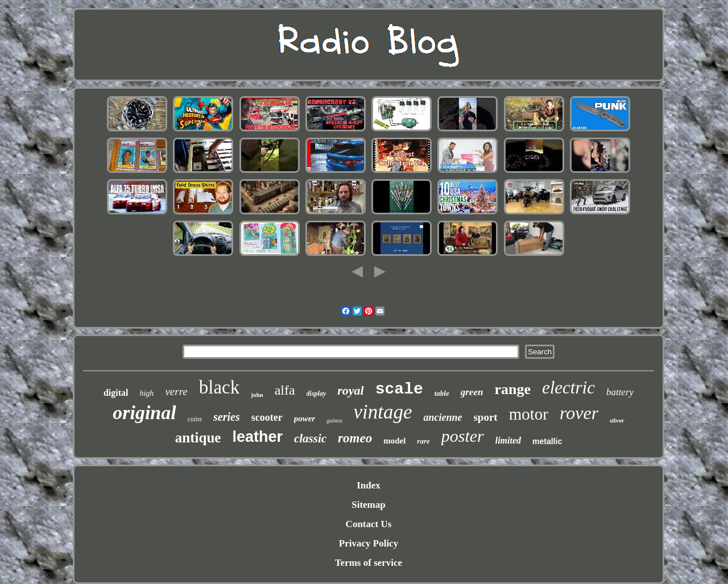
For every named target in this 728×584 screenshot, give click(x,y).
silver (617, 420)
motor (529, 414)
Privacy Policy (369, 543)
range (512, 389)
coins (195, 419)
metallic (547, 441)
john (257, 395)
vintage (382, 412)
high (146, 393)
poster (463, 436)
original (144, 413)
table (442, 393)
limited (508, 440)
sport (485, 417)
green (472, 392)
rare (423, 441)
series (227, 417)
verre (176, 392)
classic (310, 438)
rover (579, 413)
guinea (334, 421)
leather (257, 437)
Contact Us (369, 524)
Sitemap (369, 505)
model (394, 441)
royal (350, 390)
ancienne (442, 417)
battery (620, 392)
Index (369, 485)
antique (198, 438)
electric (568, 388)
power (305, 419)
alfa (285, 390)
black (219, 387)
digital (116, 393)
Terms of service (369, 563)
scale (399, 389)
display (317, 394)
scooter (267, 417)
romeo (355, 438)
